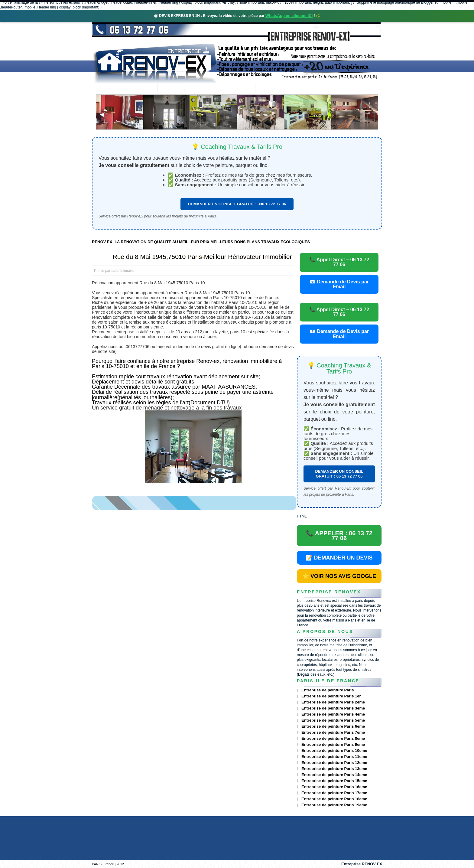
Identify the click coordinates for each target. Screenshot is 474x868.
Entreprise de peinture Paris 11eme (334, 757)
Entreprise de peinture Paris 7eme (333, 732)
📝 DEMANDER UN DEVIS (339, 558)
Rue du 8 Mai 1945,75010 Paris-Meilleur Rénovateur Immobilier (202, 257)
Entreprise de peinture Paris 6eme (333, 726)
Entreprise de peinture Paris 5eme (333, 720)
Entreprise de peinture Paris (328, 690)
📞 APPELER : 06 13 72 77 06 (339, 536)
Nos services (179, 89)
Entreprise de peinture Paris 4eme (333, 714)
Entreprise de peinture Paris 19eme (334, 805)
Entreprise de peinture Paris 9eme (333, 744)
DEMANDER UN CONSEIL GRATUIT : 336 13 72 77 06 (237, 204)
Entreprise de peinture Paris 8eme (333, 738)
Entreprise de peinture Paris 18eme (334, 799)
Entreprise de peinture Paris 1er (331, 696)
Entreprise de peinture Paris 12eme (334, 763)
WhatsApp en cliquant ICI (289, 16)
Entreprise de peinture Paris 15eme (334, 781)
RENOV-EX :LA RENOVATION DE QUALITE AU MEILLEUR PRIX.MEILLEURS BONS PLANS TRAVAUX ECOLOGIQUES (201, 242)
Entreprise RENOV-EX (362, 864)
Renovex (141, 89)
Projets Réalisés (228, 89)
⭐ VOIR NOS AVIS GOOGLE (339, 576)
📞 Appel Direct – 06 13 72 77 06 (339, 262)
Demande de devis (282, 89)
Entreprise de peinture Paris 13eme (334, 769)
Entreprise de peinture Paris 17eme (334, 793)
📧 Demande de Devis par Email (339, 284)
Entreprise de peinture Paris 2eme (333, 702)
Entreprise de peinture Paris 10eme (334, 751)
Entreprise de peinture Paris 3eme (333, 708)
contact (326, 89)
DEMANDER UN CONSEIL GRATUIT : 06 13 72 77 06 (339, 474)
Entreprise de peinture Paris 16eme (334, 787)
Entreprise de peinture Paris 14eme (334, 775)
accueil (108, 89)
